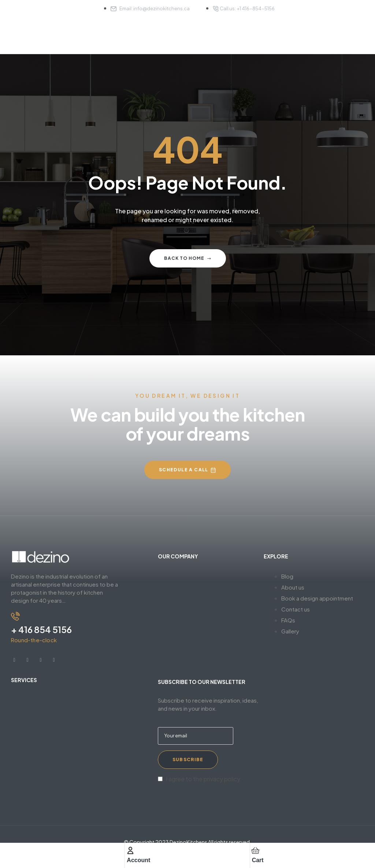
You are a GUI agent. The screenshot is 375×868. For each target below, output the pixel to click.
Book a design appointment (317, 598)
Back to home (188, 258)
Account (138, 860)
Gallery (290, 631)
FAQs (288, 620)
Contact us (296, 609)
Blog (287, 576)
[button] (187, 470)
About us (293, 587)
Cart (258, 860)
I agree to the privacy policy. (204, 779)
